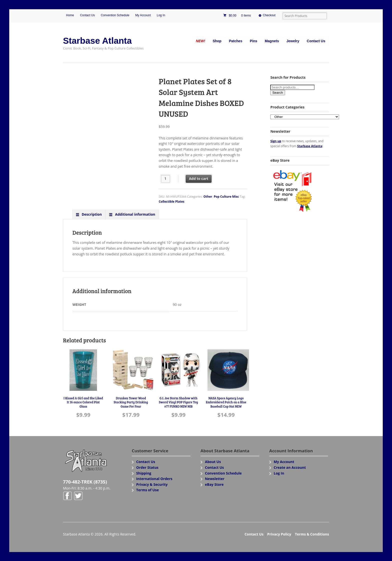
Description (91, 214)
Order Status (147, 467)
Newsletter (215, 479)
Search (277, 93)
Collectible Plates (172, 202)
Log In (161, 15)
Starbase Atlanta (97, 41)
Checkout (269, 15)
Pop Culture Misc (226, 197)
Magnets (272, 41)
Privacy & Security (152, 484)
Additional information (135, 214)
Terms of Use (148, 490)
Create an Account (290, 467)
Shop (217, 41)
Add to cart (199, 179)
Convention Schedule (115, 15)
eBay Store (214, 484)
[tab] (89, 214)
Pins (253, 41)
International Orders (154, 479)
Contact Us (87, 15)
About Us (213, 462)
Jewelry (293, 41)
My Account (143, 15)
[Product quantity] (166, 179)
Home (70, 15)
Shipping (144, 473)
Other (208, 197)
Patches (236, 41)
